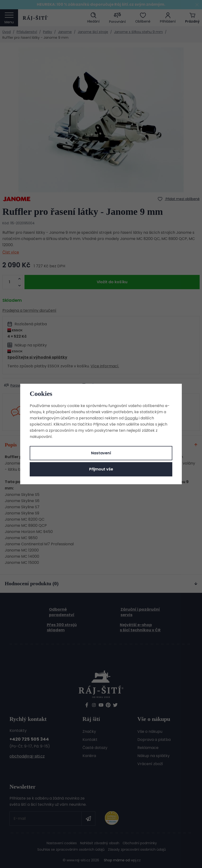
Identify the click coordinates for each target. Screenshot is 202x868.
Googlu (131, 418)
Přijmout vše (101, 469)
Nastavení (101, 453)
